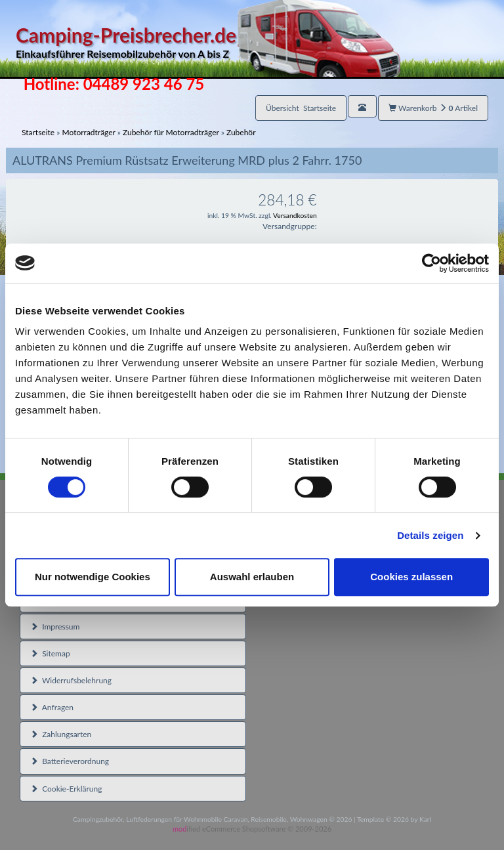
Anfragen (52, 707)
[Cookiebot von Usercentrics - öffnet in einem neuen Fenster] (431, 263)
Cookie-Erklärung (66, 789)
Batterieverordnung (70, 761)
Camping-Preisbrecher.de (208, 42)
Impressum (55, 627)
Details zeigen (430, 535)
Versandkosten (295, 215)
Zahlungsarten (61, 734)
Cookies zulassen (411, 577)
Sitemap (50, 653)
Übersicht (301, 108)
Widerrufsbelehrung (71, 680)
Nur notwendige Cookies (93, 577)
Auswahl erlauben (252, 577)
